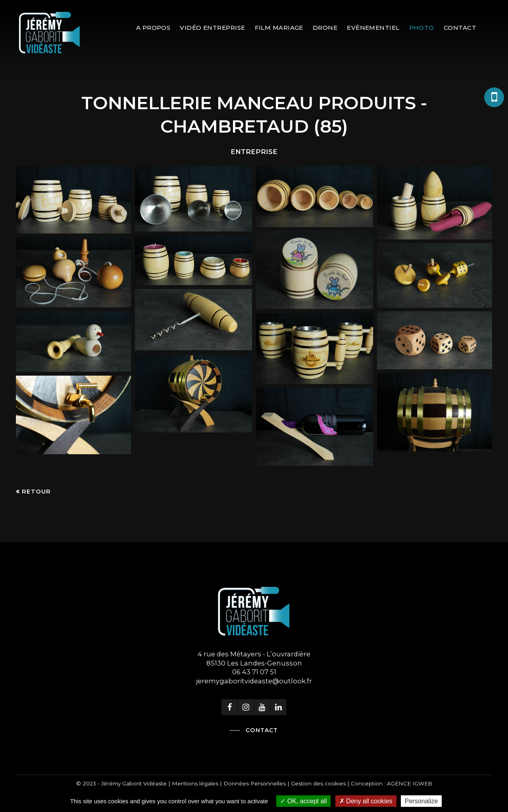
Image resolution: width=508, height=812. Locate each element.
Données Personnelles (255, 783)
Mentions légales (195, 783)
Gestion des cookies (318, 783)
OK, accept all (303, 801)
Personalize (421, 801)
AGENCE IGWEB (410, 783)
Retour (36, 491)
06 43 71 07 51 (254, 672)
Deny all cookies (366, 801)
